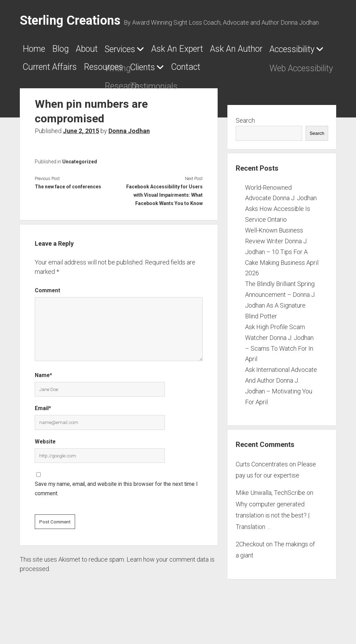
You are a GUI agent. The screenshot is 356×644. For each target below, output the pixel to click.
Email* (43, 433)
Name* (43, 400)
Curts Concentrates (262, 488)
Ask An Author (57, 71)
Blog (73, 51)
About (109, 51)
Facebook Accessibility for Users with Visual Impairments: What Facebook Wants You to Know (164, 219)
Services (154, 51)
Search (245, 145)
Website (45, 466)
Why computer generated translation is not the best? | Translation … (273, 540)
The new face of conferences (68, 211)
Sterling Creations (70, 21)
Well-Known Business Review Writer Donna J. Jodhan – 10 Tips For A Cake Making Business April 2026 (282, 276)
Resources (290, 71)
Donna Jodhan (129, 155)
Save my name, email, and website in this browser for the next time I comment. (116, 513)
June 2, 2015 (81, 155)
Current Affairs (219, 71)
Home (37, 51)
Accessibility (132, 72)
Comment (47, 315)
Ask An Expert (229, 51)
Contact (97, 91)
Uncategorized (80, 186)
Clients (39, 92)
